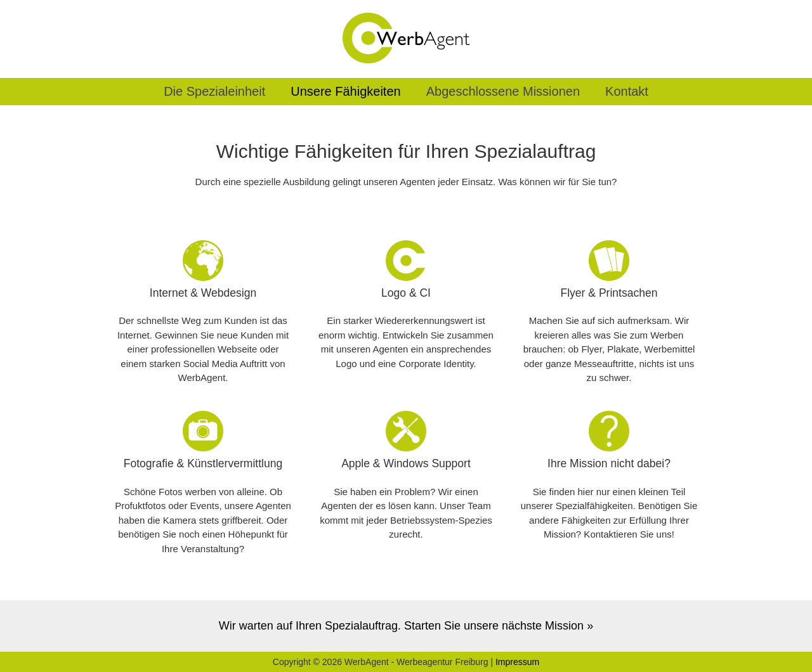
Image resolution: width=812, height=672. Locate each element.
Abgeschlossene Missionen (503, 91)
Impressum (517, 662)
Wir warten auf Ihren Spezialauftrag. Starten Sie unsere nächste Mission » (406, 626)
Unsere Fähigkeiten (345, 91)
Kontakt (627, 91)
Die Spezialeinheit (214, 91)
